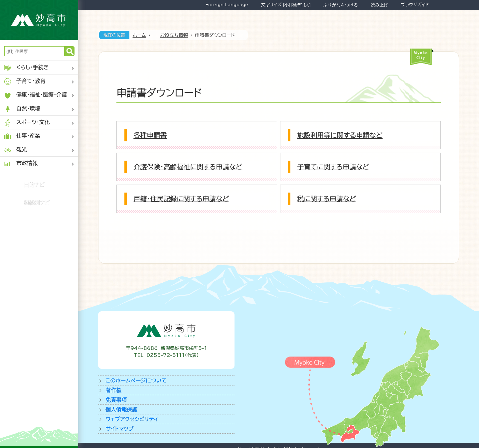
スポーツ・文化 (27, 123)
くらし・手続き (26, 68)
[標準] (297, 5)
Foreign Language (227, 5)
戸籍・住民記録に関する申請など (181, 199)
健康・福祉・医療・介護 (35, 95)
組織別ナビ (37, 203)
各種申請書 (150, 135)
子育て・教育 (24, 81)
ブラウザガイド (415, 5)
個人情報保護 (121, 409)
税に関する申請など (326, 199)
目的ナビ (34, 185)
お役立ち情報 (174, 35)
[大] (307, 5)
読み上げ (380, 5)
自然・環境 (22, 109)
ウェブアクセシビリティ (132, 419)
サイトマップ (119, 429)
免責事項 (116, 400)
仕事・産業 (22, 136)
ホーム (139, 35)
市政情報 (20, 163)
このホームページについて (136, 380)
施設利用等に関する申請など (340, 135)
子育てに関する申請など (333, 167)
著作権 (113, 390)
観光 (15, 150)
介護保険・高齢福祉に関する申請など (188, 167)
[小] (286, 5)
